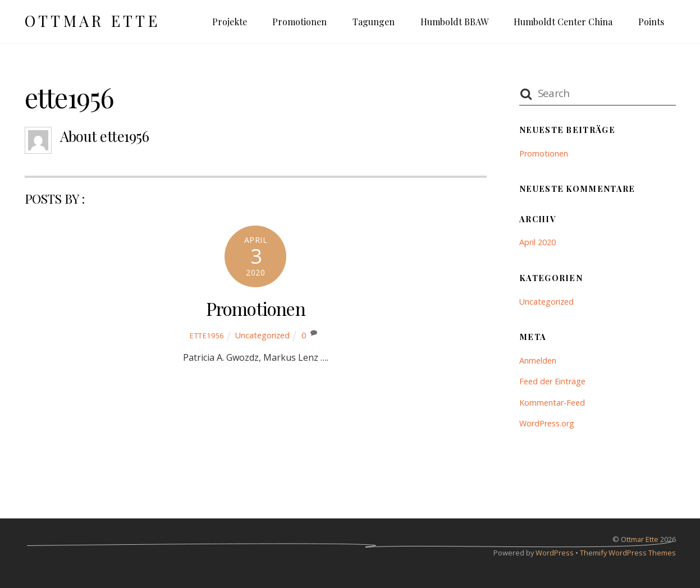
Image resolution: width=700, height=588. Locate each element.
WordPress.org (547, 423)
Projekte (230, 22)
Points (651, 22)
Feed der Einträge (552, 381)
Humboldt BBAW (454, 22)
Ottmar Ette (640, 539)
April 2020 (537, 242)
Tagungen (374, 22)
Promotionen (299, 22)
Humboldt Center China (563, 22)
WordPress (555, 553)
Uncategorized (262, 335)
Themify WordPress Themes (628, 553)
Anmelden (538, 360)
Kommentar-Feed (552, 403)
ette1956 (207, 336)
